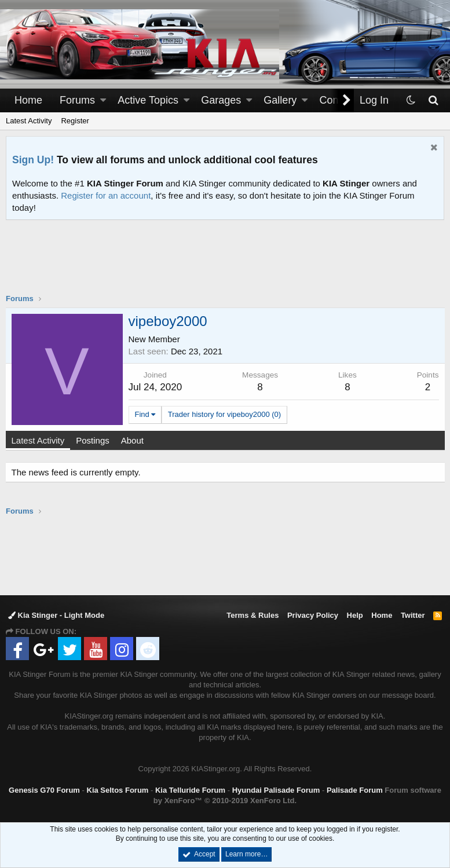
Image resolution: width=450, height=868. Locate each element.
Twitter (413, 615)
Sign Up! (33, 160)
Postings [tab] (94, 440)
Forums (77, 100)
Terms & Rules (253, 615)
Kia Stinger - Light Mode (56, 615)
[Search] (433, 100)
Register (75, 121)
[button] (103, 100)
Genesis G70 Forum (44, 790)
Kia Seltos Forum (118, 790)
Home (28, 100)
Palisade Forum (355, 790)
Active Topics (148, 100)
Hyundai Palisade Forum (276, 790)
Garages (221, 100)
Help (355, 615)
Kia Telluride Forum (190, 790)
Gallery (280, 100)
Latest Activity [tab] (39, 440)
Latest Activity (29, 121)
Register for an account (106, 195)
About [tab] (133, 440)
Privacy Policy (313, 615)
